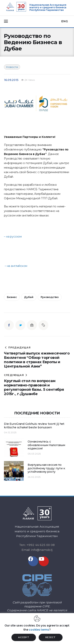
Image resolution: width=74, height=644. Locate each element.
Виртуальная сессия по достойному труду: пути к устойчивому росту (46, 468)
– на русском (13, 237)
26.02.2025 (34, 477)
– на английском (16, 266)
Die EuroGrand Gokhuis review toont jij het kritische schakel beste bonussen (34, 426)
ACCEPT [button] (24, 637)
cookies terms (39, 630)
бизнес (12, 297)
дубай (29, 297)
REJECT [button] (51, 637)
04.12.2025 (10, 432)
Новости (12, 67)
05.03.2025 (34, 454)
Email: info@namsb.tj (37, 550)
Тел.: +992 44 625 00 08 (37, 545)
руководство (50, 297)
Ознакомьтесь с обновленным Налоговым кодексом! (46, 445)
